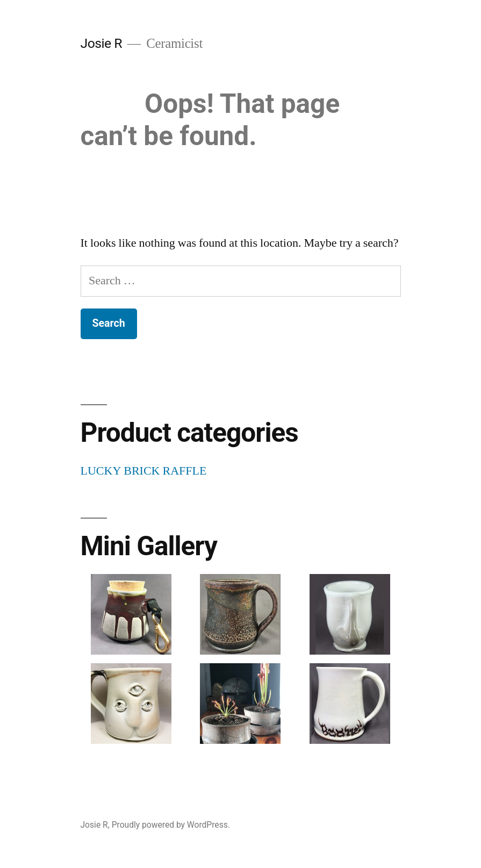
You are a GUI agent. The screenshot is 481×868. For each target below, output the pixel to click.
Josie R (102, 43)
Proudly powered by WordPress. (171, 825)
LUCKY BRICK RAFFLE (144, 471)
